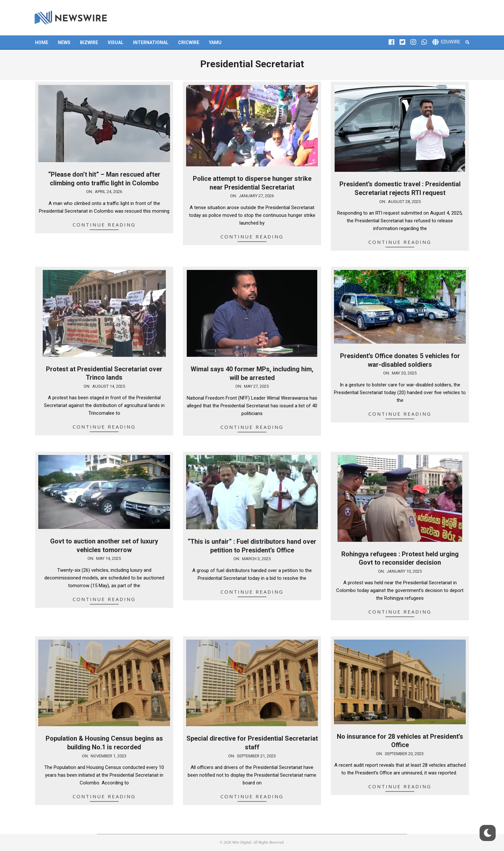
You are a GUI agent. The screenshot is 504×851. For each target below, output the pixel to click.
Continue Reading (104, 225)
